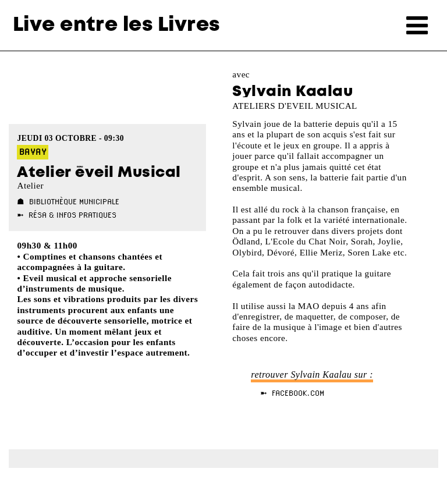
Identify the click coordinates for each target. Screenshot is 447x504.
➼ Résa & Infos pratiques (67, 215)
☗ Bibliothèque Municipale (68, 201)
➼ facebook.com (292, 393)
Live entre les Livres (116, 25)
